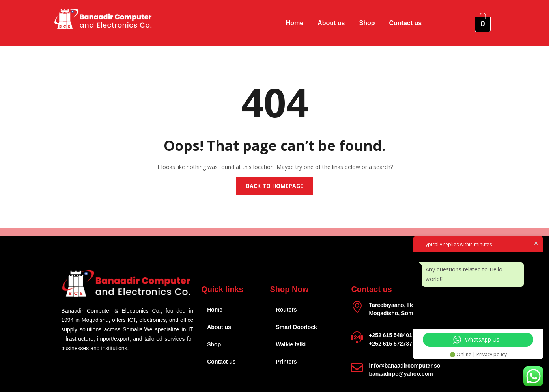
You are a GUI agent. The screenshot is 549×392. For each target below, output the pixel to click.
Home (295, 23)
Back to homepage (275, 186)
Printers (287, 362)
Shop (367, 23)
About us (331, 23)
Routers (287, 310)
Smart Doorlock (297, 327)
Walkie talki (291, 344)
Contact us (406, 23)
